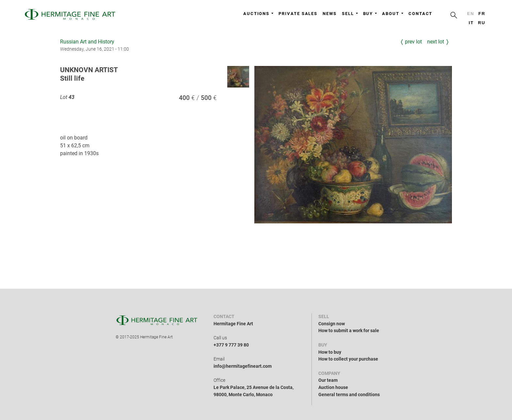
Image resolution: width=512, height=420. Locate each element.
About (393, 14)
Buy (370, 14)
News (330, 14)
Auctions (258, 14)
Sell (350, 14)
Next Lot (436, 42)
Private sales (298, 14)
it (471, 23)
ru (482, 23)
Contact (420, 14)
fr (482, 14)
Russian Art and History (87, 42)
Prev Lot (413, 42)
